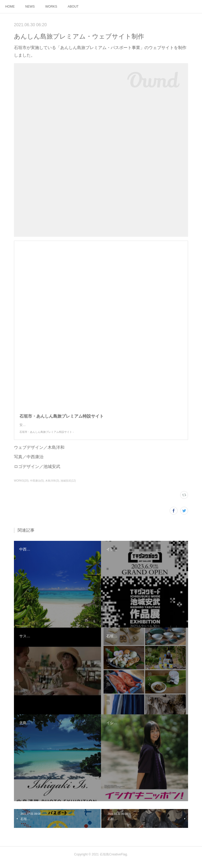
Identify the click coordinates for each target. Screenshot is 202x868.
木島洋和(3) (52, 486)
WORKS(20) (21, 486)
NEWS (30, 7)
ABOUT (73, 7)
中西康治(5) (37, 486)
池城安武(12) (68, 486)
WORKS (51, 7)
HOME (10, 7)
